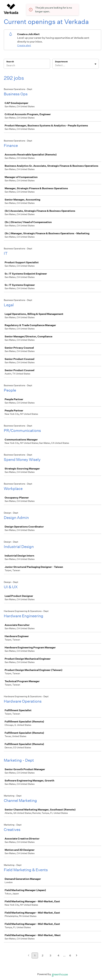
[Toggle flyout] (95, 64)
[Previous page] (29, 956)
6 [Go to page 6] (70, 955)
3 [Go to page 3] (50, 955)
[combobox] (55, 65)
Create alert (24, 45)
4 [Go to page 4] (58, 955)
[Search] (27, 66)
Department (61, 62)
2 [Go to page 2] (43, 955)
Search (10, 62)
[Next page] (77, 956)
